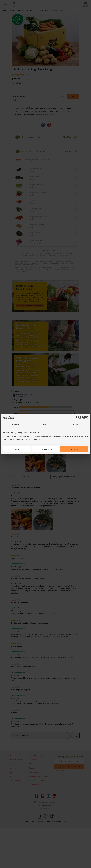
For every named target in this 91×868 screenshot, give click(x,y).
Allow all (74, 449)
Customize (46, 449)
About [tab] (75, 424)
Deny (17, 449)
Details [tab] (45, 424)
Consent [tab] (16, 424)
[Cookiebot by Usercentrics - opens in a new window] (78, 417)
